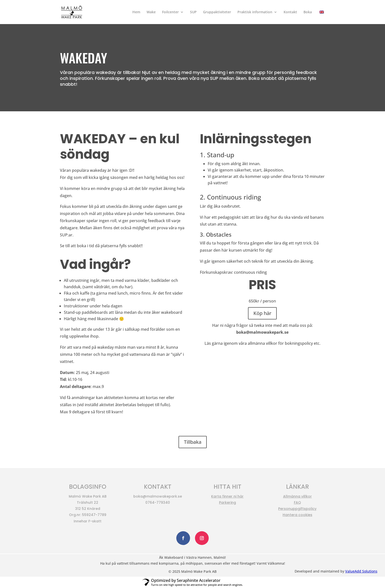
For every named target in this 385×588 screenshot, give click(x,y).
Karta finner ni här (227, 496)
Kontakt (290, 12)
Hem (136, 12)
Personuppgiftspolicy (297, 509)
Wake (151, 12)
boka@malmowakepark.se (262, 332)
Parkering (227, 502)
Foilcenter (170, 12)
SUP (193, 12)
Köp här (262, 313)
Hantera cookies (297, 515)
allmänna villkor (262, 343)
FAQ (297, 502)
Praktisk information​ (255, 12)
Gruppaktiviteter (217, 12)
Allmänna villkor (297, 496)
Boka (308, 12)
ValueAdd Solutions (361, 571)
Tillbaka (193, 442)
